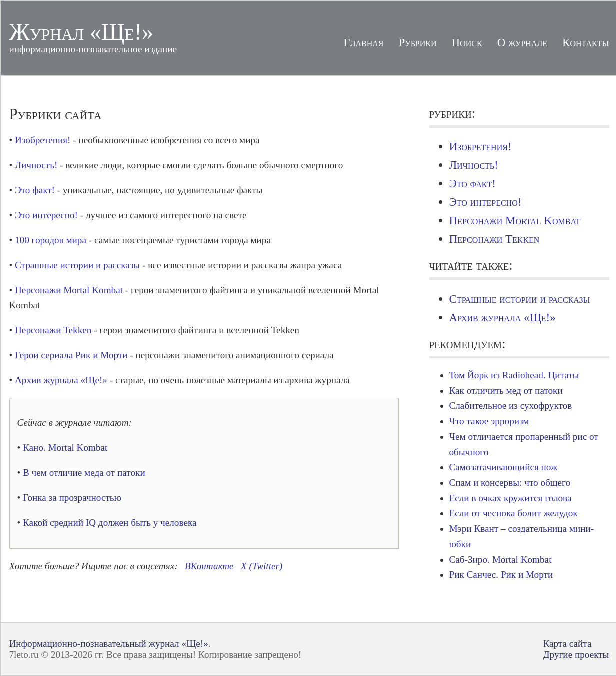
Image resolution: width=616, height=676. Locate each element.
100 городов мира (51, 240)
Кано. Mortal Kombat (65, 447)
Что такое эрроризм (489, 421)
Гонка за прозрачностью (72, 497)
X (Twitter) (262, 566)
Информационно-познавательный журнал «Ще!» (109, 643)
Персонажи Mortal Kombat (69, 290)
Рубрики (418, 42)
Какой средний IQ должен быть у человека (110, 522)
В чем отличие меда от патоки (84, 472)
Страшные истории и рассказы (77, 265)
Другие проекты (576, 654)
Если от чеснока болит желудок (513, 513)
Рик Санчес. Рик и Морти (501, 574)
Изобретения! (43, 140)
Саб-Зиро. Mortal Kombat (500, 559)
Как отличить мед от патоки (506, 390)
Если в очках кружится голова (510, 498)
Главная (363, 42)
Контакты (585, 42)
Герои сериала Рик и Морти (71, 355)
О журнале (522, 42)
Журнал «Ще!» (82, 32)
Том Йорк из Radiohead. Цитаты (514, 375)
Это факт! (35, 190)
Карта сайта (567, 643)
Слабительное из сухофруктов (511, 405)
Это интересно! (46, 215)
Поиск (467, 42)
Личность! (36, 165)
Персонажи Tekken (53, 330)
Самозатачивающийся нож (503, 467)
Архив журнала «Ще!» (61, 380)
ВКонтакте (209, 566)
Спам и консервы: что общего (510, 482)
